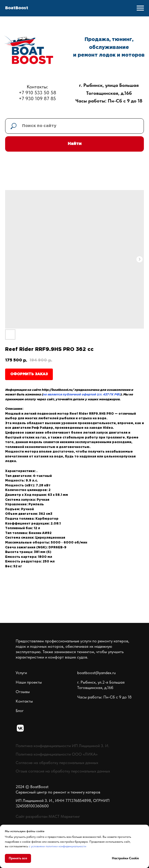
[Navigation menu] (140, 8)
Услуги (21, 673)
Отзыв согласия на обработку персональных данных (63, 771)
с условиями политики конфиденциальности (57, 846)
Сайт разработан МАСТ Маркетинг (48, 816)
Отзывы (23, 692)
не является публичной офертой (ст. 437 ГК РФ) (82, 395)
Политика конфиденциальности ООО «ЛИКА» (57, 754)
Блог (20, 711)
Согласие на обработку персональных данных (57, 763)
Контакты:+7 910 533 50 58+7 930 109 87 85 (37, 93)
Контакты (24, 701)
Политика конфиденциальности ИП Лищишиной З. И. (62, 746)
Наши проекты (29, 682)
